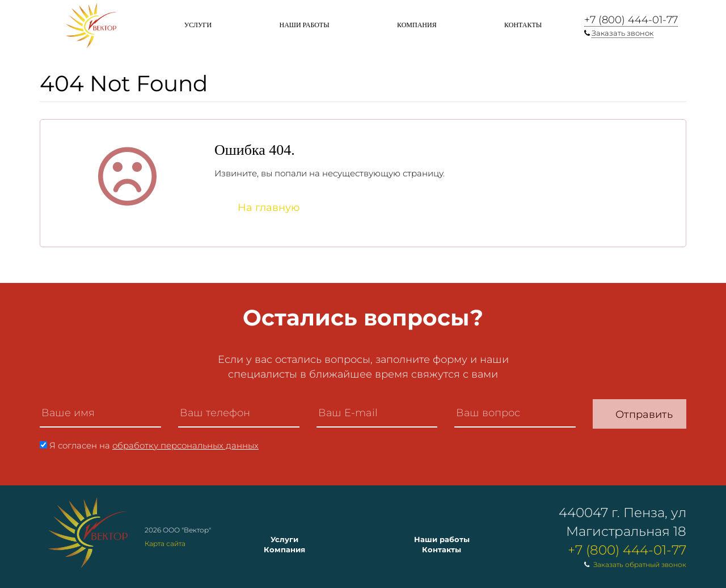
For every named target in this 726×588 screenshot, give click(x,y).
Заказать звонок (622, 33)
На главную (269, 208)
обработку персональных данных (185, 445)
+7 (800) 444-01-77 (631, 20)
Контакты (523, 25)
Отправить (644, 414)
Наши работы (304, 25)
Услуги (198, 25)
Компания (417, 25)
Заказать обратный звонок (640, 564)
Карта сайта (165, 543)
